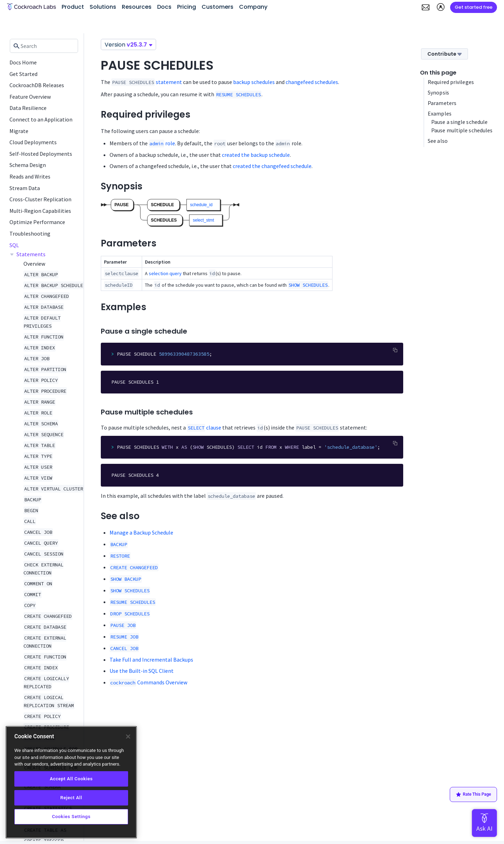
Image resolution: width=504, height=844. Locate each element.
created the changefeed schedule (272, 166)
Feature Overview (30, 97)
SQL (14, 245)
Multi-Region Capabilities (40, 211)
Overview (34, 264)
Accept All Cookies (71, 779)
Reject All (71, 798)
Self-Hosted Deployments (41, 154)
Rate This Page (473, 795)
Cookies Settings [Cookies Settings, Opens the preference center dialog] (71, 817)
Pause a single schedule (459, 122)
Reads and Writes (30, 176)
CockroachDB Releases (37, 85)
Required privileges (451, 82)
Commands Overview (148, 682)
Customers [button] (218, 7)
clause (204, 427)
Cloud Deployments (33, 142)
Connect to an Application (41, 119)
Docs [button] (164, 7)
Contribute (444, 54)
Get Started (23, 74)
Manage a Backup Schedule (141, 532)
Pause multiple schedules (462, 130)
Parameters (442, 103)
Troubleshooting (30, 233)
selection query (165, 273)
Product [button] (73, 7)
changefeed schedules (312, 82)
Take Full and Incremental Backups (151, 660)
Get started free (474, 7)
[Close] (128, 737)
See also (438, 141)
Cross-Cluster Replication (40, 199)
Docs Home (23, 62)
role (162, 143)
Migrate (19, 131)
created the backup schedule (256, 155)
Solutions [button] (103, 7)
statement (169, 82)
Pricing (187, 7)
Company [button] (253, 7)
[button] (426, 7)
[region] (71, 782)
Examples (440, 113)
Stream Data (25, 188)
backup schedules (254, 82)
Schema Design (28, 165)
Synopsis (438, 92)
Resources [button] (137, 7)
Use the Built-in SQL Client (142, 671)
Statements (31, 254)
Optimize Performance (37, 222)
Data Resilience (28, 108)
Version (128, 45)
